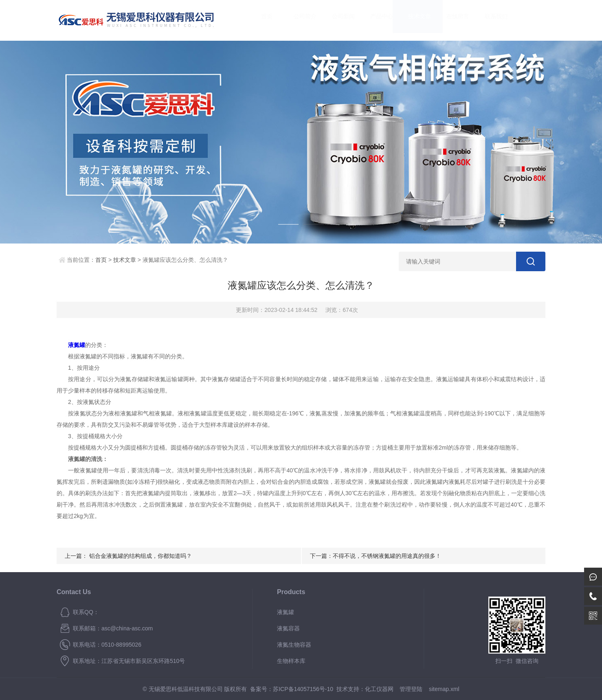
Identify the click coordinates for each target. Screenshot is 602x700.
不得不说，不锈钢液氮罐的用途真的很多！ (387, 556)
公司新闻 (335, 20)
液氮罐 (286, 612)
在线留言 (450, 20)
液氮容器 (288, 628)
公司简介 (297, 20)
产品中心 (374, 20)
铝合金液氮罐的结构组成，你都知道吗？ (141, 556)
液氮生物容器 (294, 645)
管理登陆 (411, 689)
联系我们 (488, 20)
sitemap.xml (444, 689)
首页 (259, 20)
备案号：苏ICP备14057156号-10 (292, 689)
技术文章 (412, 20)
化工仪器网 (379, 689)
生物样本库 (291, 661)
